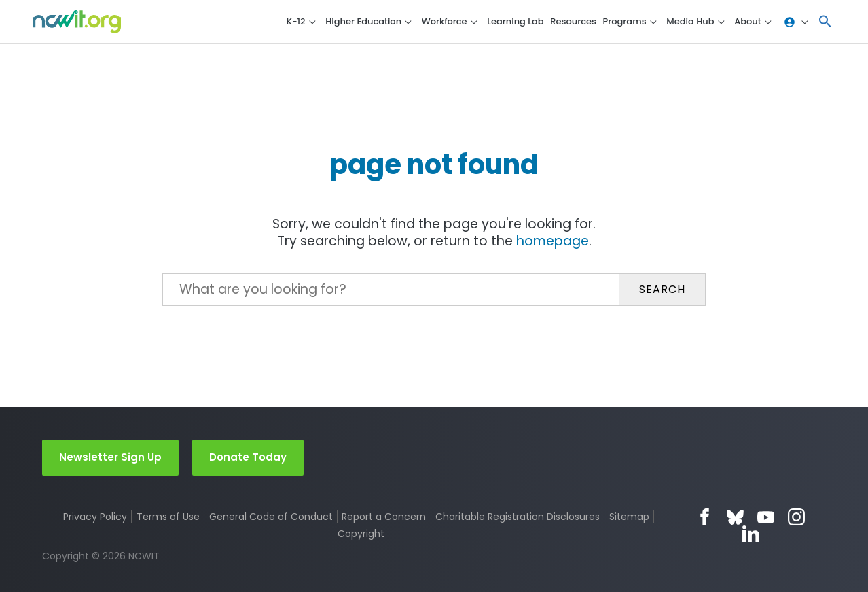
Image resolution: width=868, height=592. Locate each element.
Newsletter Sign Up (110, 457)
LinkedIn (751, 534)
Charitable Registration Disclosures (518, 517)
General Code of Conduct (271, 517)
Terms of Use (168, 517)
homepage (553, 241)
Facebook (705, 517)
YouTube (766, 517)
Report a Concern (384, 517)
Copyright (361, 534)
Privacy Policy (95, 517)
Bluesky (735, 517)
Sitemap (629, 517)
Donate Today (248, 457)
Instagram (796, 517)
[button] (825, 22)
